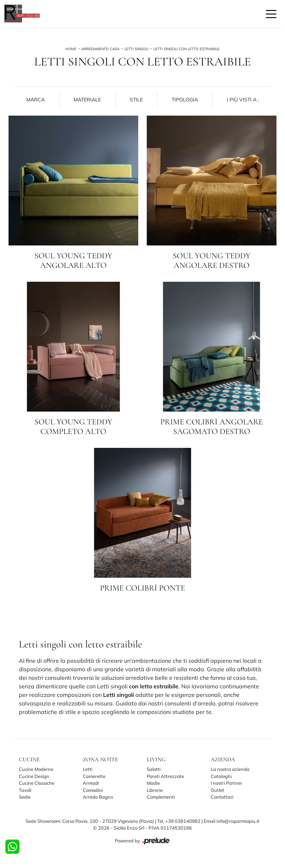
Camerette (94, 776)
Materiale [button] (87, 100)
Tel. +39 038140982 (179, 821)
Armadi (91, 783)
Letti (88, 769)
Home (71, 49)
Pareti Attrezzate (165, 776)
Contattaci (222, 797)
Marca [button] (36, 100)
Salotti (154, 769)
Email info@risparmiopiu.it (232, 821)
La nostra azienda (230, 769)
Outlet (217, 790)
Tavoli (25, 790)
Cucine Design (34, 776)
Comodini (93, 790)
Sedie (25, 797)
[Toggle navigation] (271, 14)
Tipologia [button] (185, 100)
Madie (153, 783)
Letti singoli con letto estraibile (187, 49)
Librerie (155, 790)
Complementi (161, 797)
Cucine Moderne (36, 769)
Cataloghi (221, 776)
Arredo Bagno (98, 797)
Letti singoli (136, 49)
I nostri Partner (227, 783)
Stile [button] (136, 100)
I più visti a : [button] (243, 100)
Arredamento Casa (100, 49)
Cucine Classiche (37, 783)
